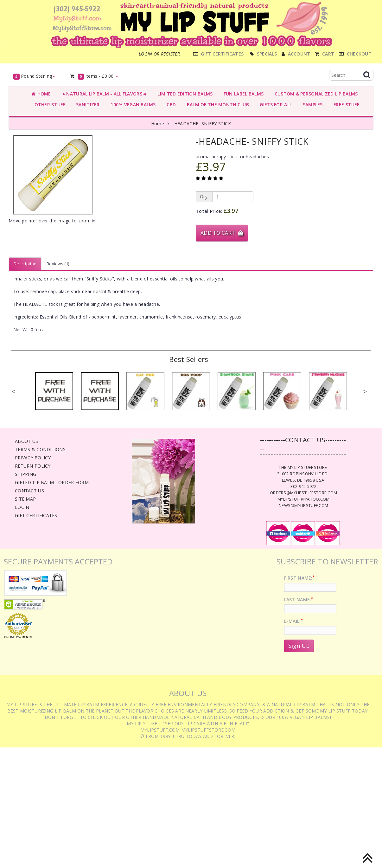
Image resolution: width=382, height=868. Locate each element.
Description (25, 264)
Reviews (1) (58, 264)
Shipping (25, 474)
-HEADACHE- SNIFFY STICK (202, 124)
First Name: (299, 578)
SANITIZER (87, 105)
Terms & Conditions (40, 449)
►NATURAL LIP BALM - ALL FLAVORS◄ (103, 94)
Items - (94, 76)
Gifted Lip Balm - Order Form (52, 482)
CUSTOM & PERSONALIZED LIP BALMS (315, 94)
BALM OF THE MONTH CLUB (216, 105)
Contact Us (29, 491)
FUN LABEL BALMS (242, 94)
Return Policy (33, 466)
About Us (26, 441)
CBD (170, 105)
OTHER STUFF (48, 105)
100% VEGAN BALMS (132, 105)
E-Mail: (293, 621)
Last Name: (299, 599)
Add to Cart (222, 233)
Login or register (159, 54)
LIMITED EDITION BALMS (184, 94)
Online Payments (18, 637)
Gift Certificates (36, 515)
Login (22, 507)
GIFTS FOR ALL (274, 105)
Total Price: (217, 211)
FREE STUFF (345, 105)
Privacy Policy (33, 458)
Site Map (25, 499)
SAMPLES (311, 105)
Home (41, 94)
